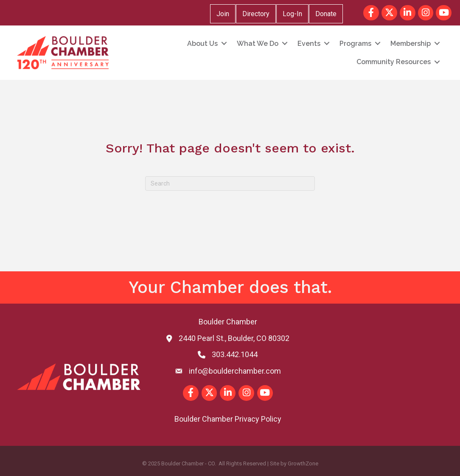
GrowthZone (303, 463)
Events (309, 44)
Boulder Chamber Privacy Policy (228, 419)
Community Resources (394, 62)
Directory (256, 14)
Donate (326, 14)
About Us (202, 44)
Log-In (292, 14)
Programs (355, 44)
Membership (411, 44)
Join (223, 14)
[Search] (230, 183)
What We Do (258, 44)
